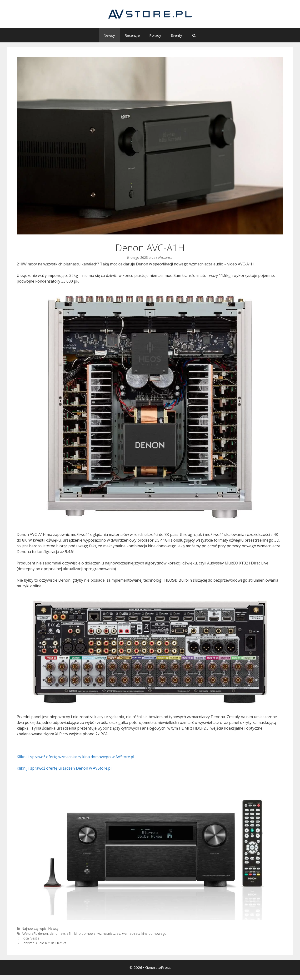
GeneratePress (158, 967)
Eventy (176, 35)
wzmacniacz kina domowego (144, 933)
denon (43, 933)
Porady (155, 35)
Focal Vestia (31, 938)
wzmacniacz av (109, 933)
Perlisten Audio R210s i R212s (44, 943)
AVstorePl (29, 933)
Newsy (109, 35)
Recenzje (132, 35)
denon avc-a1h (61, 933)
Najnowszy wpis (34, 928)
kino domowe (85, 933)
